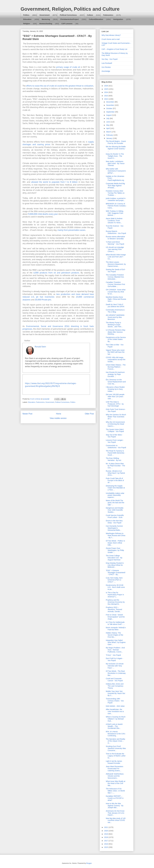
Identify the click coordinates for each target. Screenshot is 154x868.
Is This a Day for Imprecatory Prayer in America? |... (115, 595)
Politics (26, 15)
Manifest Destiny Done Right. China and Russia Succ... (116, 299)
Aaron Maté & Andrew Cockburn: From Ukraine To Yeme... (114, 221)
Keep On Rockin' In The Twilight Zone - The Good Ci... (115, 156)
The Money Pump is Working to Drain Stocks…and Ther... (114, 325)
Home (59, 414)
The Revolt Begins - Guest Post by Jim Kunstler (116, 142)
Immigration (118, 19)
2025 (106, 89)
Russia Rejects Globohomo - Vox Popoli (116, 232)
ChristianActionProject (69, 19)
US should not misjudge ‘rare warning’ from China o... (115, 249)
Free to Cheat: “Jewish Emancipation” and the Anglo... (115, 617)
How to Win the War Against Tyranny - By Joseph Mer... (115, 806)
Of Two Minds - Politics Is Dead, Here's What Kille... (115, 543)
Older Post (89, 414)
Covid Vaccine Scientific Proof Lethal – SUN (115, 516)
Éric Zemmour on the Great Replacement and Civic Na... (116, 382)
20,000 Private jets (43, 300)
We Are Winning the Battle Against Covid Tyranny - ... (116, 149)
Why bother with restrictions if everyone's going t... (116, 171)
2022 (106, 99)
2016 (106, 844)
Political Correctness (68, 15)
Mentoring (46, 19)
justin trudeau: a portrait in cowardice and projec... (116, 199)
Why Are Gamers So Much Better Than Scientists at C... (116, 417)
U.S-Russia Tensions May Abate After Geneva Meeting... (116, 332)
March (109, 132)
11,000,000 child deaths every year (43, 214)
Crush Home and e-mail (111, 39)
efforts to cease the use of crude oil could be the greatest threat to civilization (60, 86)
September (111, 112)
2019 (106, 834)
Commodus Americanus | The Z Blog (115, 311)
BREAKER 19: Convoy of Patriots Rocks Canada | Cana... (116, 206)
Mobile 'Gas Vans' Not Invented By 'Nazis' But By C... (115, 693)
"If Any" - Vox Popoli (113, 655)
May (108, 125)
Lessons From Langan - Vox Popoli (115, 441)
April (108, 128)
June (108, 122)
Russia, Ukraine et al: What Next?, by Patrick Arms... (115, 473)
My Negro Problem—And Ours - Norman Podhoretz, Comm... (115, 650)
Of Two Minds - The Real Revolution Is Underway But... (116, 673)
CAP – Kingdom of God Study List (114, 49)
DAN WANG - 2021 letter (115, 706)
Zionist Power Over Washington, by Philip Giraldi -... (115, 550)
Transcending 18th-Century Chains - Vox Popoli (115, 701)
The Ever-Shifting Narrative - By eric (114, 459)
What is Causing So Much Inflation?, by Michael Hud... (116, 719)
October (109, 108)
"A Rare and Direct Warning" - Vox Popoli (115, 243)
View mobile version (58, 418)
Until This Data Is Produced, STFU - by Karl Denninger (115, 404)
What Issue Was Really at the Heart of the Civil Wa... (116, 783)
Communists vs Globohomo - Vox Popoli (116, 447)
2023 (106, 96)
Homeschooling (46, 24)
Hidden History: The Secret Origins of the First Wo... (115, 635)
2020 (106, 831)
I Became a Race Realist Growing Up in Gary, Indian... (115, 389)
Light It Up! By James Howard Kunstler (114, 762)
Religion (27, 24)
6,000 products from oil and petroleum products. (57, 273)
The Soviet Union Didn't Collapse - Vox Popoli (115, 430)
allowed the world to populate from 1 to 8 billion (54, 182)
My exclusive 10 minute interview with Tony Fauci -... (115, 666)
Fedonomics (108, 15)
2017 (106, 841)
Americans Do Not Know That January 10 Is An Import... (115, 813)
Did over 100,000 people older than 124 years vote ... (115, 397)
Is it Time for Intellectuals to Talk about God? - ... (115, 623)
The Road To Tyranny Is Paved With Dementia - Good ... (115, 453)
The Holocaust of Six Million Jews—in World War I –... (115, 791)
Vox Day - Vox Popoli (110, 59)
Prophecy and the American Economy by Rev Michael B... (115, 602)
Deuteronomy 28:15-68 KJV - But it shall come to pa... (115, 587)
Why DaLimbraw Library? (111, 35)
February (110, 135)
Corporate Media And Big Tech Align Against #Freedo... (115, 186)
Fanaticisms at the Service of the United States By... (116, 339)
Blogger (89, 863)
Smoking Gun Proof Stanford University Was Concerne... (116, 748)
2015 (106, 847)
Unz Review (106, 67)
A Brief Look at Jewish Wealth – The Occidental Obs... (114, 726)
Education (27, 19)
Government (45, 15)
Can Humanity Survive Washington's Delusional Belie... (114, 528)
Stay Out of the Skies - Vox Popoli (114, 436)
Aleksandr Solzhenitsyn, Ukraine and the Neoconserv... (115, 776)
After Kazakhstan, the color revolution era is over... (115, 711)
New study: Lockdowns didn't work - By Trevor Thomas (115, 163)
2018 (106, 837)
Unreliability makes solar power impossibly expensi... (115, 495)
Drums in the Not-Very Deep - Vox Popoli (114, 522)
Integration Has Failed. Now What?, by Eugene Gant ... (116, 642)
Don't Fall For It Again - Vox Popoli (115, 659)
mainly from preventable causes (71, 230)
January (109, 138)
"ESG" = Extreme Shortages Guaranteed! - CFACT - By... (116, 573)
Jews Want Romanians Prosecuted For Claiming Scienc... (115, 769)
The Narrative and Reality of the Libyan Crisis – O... (115, 741)
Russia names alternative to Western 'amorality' (115, 238)
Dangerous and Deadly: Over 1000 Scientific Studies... (115, 510)
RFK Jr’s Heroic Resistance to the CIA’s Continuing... (115, 734)
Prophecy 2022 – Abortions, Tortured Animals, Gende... (114, 609)
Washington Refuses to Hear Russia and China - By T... (116, 535)
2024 (106, 92)
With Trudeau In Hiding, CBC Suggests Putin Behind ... (115, 213)
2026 (106, 86)
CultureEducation (96, 19)
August (109, 115)
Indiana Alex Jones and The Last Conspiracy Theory (115, 686)
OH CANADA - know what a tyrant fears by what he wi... (116, 292)
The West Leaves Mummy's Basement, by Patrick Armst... (116, 264)
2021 (106, 827)
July (108, 118)
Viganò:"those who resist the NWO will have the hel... (115, 352)
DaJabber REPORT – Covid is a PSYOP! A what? (115, 798)
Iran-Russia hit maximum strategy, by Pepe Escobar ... (115, 374)
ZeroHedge (106, 71)
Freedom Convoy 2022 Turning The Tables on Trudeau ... (115, 193)
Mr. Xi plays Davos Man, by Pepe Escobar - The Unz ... (115, 466)
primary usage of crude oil (68, 67)
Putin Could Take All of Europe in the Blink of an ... (115, 480)
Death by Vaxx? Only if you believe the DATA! (115, 306)
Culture (90, 15)
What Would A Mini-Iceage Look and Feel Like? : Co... (116, 257)
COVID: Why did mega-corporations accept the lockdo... (116, 359)
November (110, 105)
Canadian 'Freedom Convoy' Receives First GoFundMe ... (115, 284)
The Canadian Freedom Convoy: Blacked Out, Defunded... (115, 277)
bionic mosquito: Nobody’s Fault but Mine (116, 629)
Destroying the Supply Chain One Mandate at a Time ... (115, 488)
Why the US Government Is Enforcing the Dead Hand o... (115, 424)
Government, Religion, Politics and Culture (70, 9)
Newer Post (27, 414)
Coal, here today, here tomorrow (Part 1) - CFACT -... (114, 580)
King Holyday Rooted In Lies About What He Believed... (115, 565)
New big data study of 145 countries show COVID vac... (116, 820)
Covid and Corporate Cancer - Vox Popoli (114, 680)
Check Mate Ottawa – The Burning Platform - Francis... (116, 367)
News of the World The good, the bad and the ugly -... (115, 503)
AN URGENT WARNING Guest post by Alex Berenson (115, 317)
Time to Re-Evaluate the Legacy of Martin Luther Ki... (116, 756)
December (110, 102)
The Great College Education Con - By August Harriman (114, 558)
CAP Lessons (67, 24)
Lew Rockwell (107, 63)
